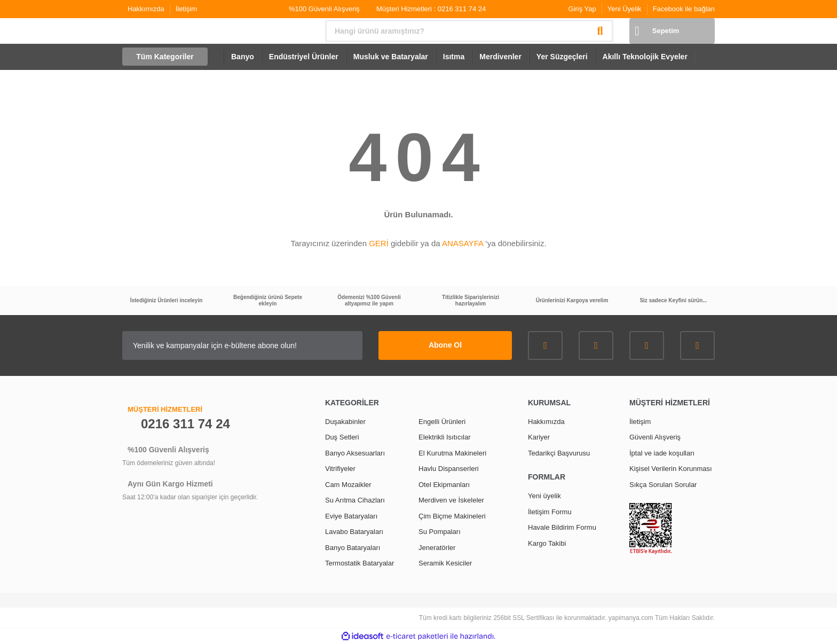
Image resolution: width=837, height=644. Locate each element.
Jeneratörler (437, 548)
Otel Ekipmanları (444, 485)
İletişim (186, 9)
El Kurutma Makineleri (452, 453)
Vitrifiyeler (340, 469)
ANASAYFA (463, 243)
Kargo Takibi (547, 543)
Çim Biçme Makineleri (452, 516)
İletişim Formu (550, 512)
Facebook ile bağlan (684, 9)
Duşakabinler (345, 422)
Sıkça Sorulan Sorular (663, 485)
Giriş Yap (582, 9)
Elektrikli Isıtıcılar (445, 437)
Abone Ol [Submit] (445, 345)
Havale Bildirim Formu (562, 527)
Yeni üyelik (544, 496)
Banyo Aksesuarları (355, 453)
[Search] (469, 31)
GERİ (379, 243)
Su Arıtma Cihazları (355, 500)
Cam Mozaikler (348, 485)
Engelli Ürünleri (442, 422)
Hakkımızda (146, 9)
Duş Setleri (342, 437)
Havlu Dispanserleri (449, 469)
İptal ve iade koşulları (662, 453)
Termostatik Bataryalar (360, 563)
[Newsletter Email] (242, 345)
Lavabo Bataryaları (354, 532)
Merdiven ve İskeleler (451, 500)
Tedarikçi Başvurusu (559, 453)
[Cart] (672, 31)
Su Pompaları (440, 532)
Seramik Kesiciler (445, 563)
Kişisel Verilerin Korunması (671, 469)
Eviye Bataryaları (351, 516)
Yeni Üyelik (625, 9)
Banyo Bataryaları (353, 548)
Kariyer (539, 437)
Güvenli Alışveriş (655, 437)
